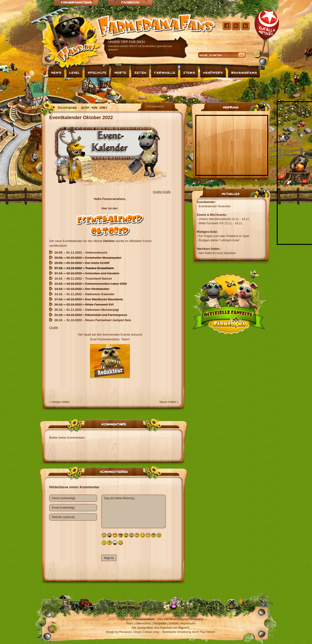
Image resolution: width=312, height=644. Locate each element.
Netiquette (160, 623)
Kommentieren (114, 471)
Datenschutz (143, 623)
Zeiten (140, 72)
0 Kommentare (155, 106)
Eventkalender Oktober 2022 (81, 117)
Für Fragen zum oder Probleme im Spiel (224, 236)
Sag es (109, 558)
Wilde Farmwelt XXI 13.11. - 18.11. (221, 223)
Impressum (188, 623)
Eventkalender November (215, 206)
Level (75, 72)
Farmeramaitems (76, 2)
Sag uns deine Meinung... (134, 511)
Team (130, 623)
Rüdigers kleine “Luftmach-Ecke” (219, 240)
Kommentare (114, 424)
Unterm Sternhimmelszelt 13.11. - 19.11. (224, 219)
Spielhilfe (97, 72)
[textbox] (110, 286)
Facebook (130, 2)
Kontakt (174, 623)
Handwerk (213, 72)
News (56, 72)
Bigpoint (183, 628)
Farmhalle (165, 72)
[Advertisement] (156, 89)
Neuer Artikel (168, 402)
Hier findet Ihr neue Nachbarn (217, 253)
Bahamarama (244, 72)
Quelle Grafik (162, 192)
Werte (120, 72)
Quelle (54, 327)
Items (189, 72)
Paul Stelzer (207, 632)
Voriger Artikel (61, 402)
